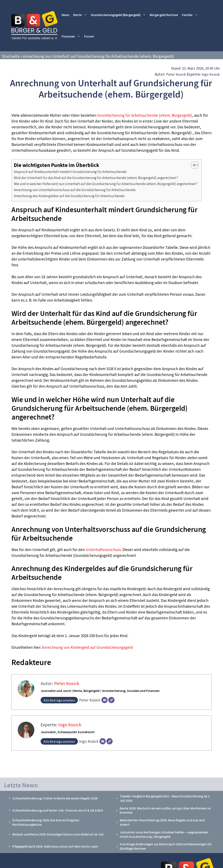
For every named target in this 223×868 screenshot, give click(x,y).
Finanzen (72, 36)
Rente (81, 15)
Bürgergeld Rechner (164, 15)
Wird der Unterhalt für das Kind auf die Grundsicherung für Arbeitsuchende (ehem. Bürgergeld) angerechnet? (96, 178)
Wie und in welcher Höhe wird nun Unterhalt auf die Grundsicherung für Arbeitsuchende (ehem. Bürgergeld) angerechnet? (106, 184)
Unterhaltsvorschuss (103, 550)
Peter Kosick (176, 74)
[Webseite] (111, 700)
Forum (89, 36)
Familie (191, 15)
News (65, 15)
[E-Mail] (105, 700)
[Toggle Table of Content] (193, 165)
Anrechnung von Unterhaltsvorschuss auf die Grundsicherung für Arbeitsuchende (75, 190)
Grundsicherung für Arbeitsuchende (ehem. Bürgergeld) (145, 115)
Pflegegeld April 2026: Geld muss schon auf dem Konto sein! (55, 846)
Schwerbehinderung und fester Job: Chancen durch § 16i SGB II (58, 810)
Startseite (11, 56)
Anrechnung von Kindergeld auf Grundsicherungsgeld (87, 647)
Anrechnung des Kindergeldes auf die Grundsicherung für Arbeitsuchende (69, 196)
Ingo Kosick (211, 74)
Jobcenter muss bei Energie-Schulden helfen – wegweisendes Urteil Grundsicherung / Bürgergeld (164, 834)
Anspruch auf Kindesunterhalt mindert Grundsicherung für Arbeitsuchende (70, 172)
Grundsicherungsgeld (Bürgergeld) (119, 15)
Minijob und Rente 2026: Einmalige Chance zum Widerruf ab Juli (58, 834)
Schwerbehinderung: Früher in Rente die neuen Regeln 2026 (55, 798)
